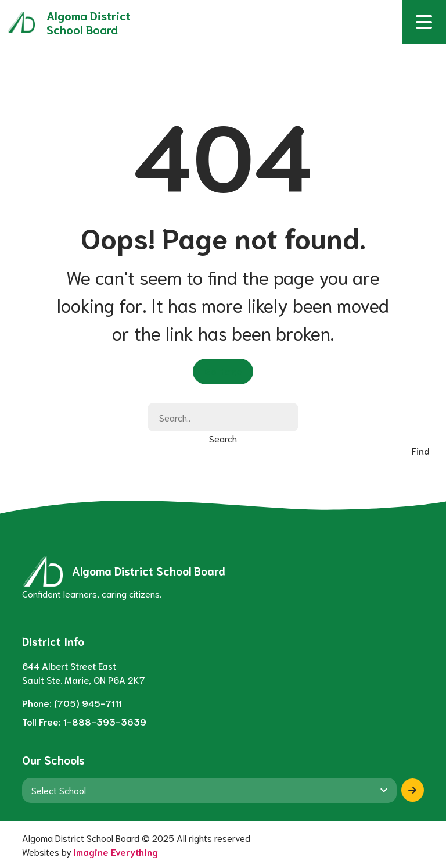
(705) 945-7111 (88, 703)
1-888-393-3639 (105, 721)
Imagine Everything (116, 851)
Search (223, 438)
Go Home (223, 371)
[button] (424, 22)
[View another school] (209, 790)
